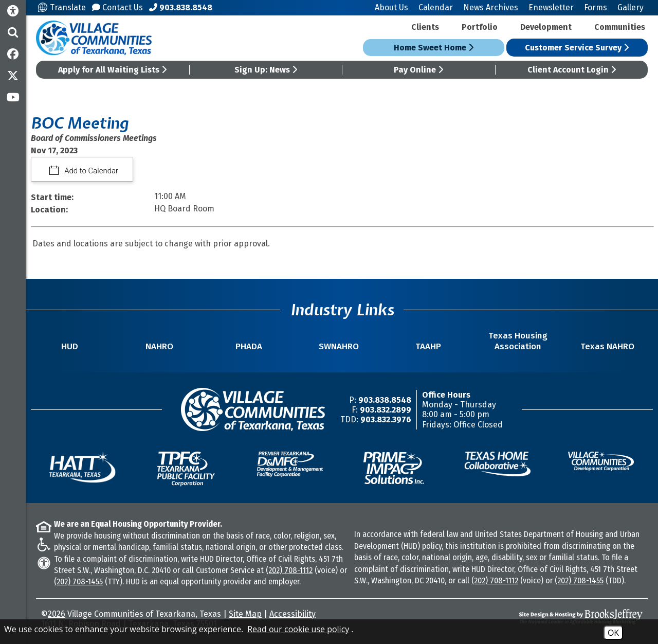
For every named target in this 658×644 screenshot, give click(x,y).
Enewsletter (551, 7)
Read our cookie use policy (298, 629)
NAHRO (159, 346)
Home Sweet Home (434, 48)
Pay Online (418, 70)
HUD (70, 346)
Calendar (436, 7)
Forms (596, 7)
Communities (620, 27)
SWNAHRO (339, 346)
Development (546, 27)
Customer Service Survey (577, 48)
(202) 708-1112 (289, 570)
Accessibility (293, 614)
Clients (425, 27)
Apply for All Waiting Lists (112, 70)
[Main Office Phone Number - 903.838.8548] (181, 7)
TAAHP (428, 346)
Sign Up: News (266, 70)
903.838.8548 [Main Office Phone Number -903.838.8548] (385, 400)
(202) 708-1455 (78, 582)
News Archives (491, 7)
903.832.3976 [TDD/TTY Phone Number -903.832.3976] (386, 419)
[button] (13, 32)
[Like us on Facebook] (13, 54)
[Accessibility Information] (13, 11)
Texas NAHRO (607, 346)
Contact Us (117, 7)
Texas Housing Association (518, 341)
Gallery (630, 7)
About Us (391, 7)
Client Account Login (572, 70)
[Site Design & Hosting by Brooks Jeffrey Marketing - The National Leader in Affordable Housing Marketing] (568, 617)
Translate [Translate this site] (62, 7)
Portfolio (480, 27)
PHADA (249, 346)
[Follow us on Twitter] (13, 76)
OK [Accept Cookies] (613, 633)
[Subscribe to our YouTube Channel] (13, 97)
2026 (57, 614)
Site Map (245, 614)
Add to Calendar (91, 171)
